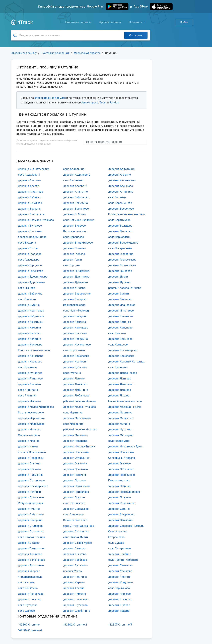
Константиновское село (34, 350)
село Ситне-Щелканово (79, 526)
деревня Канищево (76, 328)
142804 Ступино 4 (30, 630)
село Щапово (26, 611)
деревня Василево (30, 231)
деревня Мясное (29, 441)
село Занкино (27, 299)
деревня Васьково (120, 231)
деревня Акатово (29, 180)
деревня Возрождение (123, 243)
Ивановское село (74, 305)
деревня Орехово (29, 469)
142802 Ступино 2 (75, 625)
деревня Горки (73, 260)
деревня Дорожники (31, 282)
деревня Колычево (120, 339)
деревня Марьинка (120, 413)
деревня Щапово (119, 605)
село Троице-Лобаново (123, 560)
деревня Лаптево (120, 379)
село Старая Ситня (76, 537)
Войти (184, 22)
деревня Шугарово (75, 605)
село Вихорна (27, 243)
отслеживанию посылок (50, 98)
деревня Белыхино (75, 203)
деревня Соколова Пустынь (126, 526)
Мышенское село (29, 435)
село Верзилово (74, 237)
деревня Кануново (120, 328)
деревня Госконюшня (122, 265)
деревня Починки (120, 486)
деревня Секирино (30, 520)
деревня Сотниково (31, 531)
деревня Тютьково (120, 565)
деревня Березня (29, 209)
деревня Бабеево (29, 197)
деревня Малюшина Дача (125, 407)
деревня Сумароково (32, 548)
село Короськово (74, 350)
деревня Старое (29, 543)
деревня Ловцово (120, 390)
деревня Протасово (31, 497)
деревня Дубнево (120, 282)
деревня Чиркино (75, 594)
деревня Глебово (74, 254)
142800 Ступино (29, 625)
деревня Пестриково (122, 475)
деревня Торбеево (75, 560)
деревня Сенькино (120, 520)
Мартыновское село (31, 413)
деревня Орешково (75, 469)
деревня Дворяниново (33, 277)
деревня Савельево (76, 509)
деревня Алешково (121, 186)
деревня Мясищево (121, 435)
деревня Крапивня (75, 362)
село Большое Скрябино (79, 220)
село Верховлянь (119, 237)
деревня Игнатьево (121, 311)
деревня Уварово (29, 571)
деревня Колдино (30, 339)
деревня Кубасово (75, 367)
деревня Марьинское (32, 418)
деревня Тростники (31, 565)
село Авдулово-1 (29, 175)
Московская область (87, 53)
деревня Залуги (119, 294)
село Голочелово (29, 260)
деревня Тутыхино (76, 565)
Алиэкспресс (90, 103)
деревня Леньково (75, 384)
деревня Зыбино (29, 305)
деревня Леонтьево (121, 384)
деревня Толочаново (32, 560)
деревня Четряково (31, 594)
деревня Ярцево (119, 611)
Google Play (108, 7)
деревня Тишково (75, 554)
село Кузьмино (118, 367)
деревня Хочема (74, 588)
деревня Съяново (75, 548)
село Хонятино (28, 588)
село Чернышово (119, 588)
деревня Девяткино (76, 277)
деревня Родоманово (122, 503)
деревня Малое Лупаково (79, 407)
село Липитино (28, 390)
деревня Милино (119, 424)
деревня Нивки (28, 447)
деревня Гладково (30, 254)
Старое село (116, 537)
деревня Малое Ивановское (36, 407)
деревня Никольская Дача (125, 447)
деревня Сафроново (121, 514)
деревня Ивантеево (31, 311)
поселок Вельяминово (32, 237)
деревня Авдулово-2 (77, 175)
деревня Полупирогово (33, 486)
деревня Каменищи (31, 322)
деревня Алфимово (30, 192)
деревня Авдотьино (121, 169)
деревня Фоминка (75, 577)
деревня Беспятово (76, 209)
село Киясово (117, 333)
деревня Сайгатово (31, 514)
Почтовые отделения (55, 53)
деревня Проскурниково (124, 492)
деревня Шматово (120, 599)
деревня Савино (119, 509)
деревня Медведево (31, 424)
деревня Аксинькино (122, 180)
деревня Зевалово (120, 299)
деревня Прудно (74, 497)
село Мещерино (73, 424)
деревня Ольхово (119, 464)
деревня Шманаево (76, 599)
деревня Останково (121, 469)
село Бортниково (119, 220)
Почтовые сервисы (78, 22)
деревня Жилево (74, 288)
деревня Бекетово (30, 203)
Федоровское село (30, 577)
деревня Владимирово (78, 243)
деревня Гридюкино (76, 271)
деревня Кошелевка (76, 356)
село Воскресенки (120, 248)
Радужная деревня (31, 503)
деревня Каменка (75, 322)
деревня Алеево (29, 186)
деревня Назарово (75, 441)
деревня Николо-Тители (79, 447)
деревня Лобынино (76, 390)
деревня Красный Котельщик (127, 362)
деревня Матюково (121, 418)
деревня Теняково (30, 554)
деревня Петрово (75, 481)
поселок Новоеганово (32, 452)
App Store (153, 7)
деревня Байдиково (76, 197)
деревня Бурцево (74, 226)
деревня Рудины (29, 509)
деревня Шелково (30, 599)
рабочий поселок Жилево (125, 288)
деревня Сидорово (30, 526)
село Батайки (117, 197)
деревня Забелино (30, 294)
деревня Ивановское (122, 305)
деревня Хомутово (120, 582)
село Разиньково (74, 503)
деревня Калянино (120, 316)
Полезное (136, 22)
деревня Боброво (74, 214)
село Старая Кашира (31, 537)
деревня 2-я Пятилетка (34, 169)
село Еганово (27, 288)
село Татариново (119, 548)
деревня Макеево (29, 401)
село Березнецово (120, 203)
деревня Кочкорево (31, 356)
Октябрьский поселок (122, 458)
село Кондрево (118, 345)
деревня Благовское (31, 214)
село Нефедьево (119, 441)
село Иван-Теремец (76, 311)
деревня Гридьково (31, 271)
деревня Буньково (30, 226)
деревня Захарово (75, 299)
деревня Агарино (120, 175)
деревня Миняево (30, 430)
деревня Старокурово (77, 543)
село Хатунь (26, 582)
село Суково (116, 543)
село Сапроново (74, 514)
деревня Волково (74, 248)
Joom (103, 103)
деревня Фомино (119, 577)
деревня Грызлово (120, 271)
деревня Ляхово (119, 396)
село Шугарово (28, 605)
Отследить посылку (24, 53)
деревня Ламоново (30, 379)
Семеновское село (75, 520)
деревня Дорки (118, 277)
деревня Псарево (120, 497)
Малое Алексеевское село (125, 401)
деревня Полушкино (76, 486)
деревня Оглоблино (76, 458)
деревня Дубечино (75, 282)
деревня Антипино (121, 192)
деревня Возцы (28, 248)
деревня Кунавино (30, 373)
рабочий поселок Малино (79, 401)
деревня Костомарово (123, 350)
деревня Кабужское (31, 316)
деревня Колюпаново (77, 345)
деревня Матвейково (77, 418)
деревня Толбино (120, 554)
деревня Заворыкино (77, 294)
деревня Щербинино (77, 611)
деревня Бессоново (121, 209)
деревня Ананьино (75, 192)
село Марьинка (73, 413)
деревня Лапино (74, 379)
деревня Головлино (121, 254)
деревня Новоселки (76, 452)
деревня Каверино (75, 316)
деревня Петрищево (31, 481)
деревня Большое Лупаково (36, 220)
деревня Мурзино (120, 430)
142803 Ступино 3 (120, 625)
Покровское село (119, 481)
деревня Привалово (76, 492)
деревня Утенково (120, 571)
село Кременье (28, 367)
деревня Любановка (76, 396)
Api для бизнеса (110, 22)
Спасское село (118, 531)
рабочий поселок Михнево (80, 430)
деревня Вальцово (120, 226)
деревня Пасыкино (30, 475)
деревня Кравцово (30, 362)
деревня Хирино (74, 582)
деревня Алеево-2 (75, 186)
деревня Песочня (75, 475)
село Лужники (27, 396)
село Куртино (72, 373)
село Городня (72, 265)
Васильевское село (76, 231)
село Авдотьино (74, 169)
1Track (22, 22)
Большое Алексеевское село (127, 214)
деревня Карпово (29, 333)
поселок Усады (73, 571)
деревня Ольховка (75, 464)
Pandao (114, 103)
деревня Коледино (75, 339)
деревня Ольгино (29, 464)
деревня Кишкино (75, 333)
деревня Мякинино (76, 435)
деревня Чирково (119, 594)
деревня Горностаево (122, 260)
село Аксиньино (74, 180)
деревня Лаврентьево (123, 373)
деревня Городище (30, 265)
